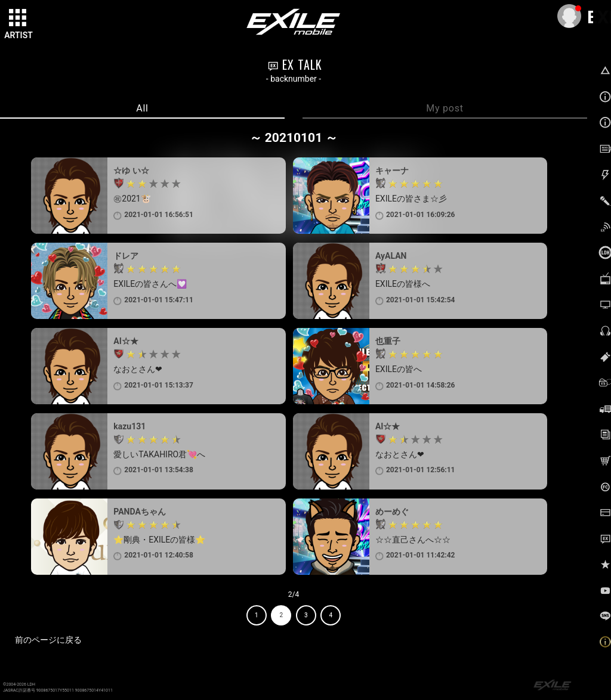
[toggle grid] (18, 18)
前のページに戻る (48, 640)
